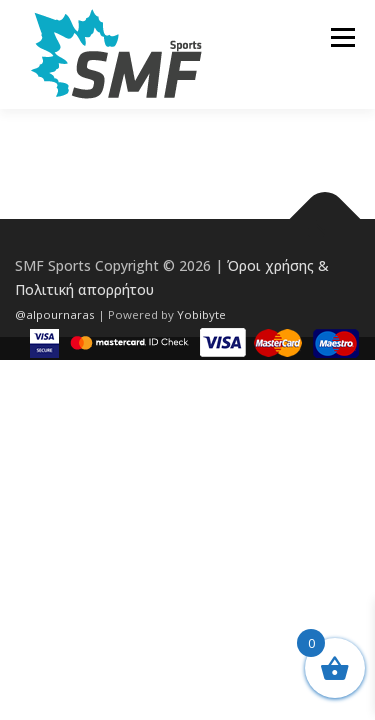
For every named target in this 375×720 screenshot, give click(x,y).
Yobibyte (201, 314)
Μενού (342, 37)
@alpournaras (56, 314)
